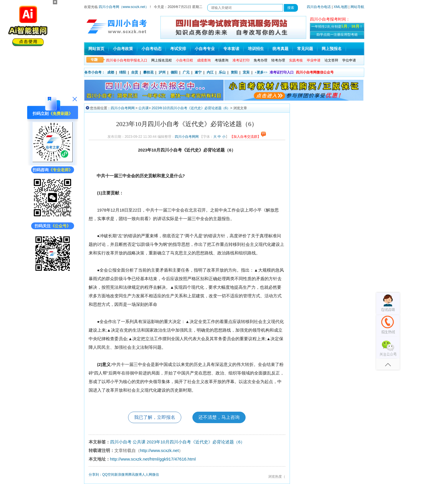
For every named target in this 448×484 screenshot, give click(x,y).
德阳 (174, 72)
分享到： (95, 475)
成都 (111, 72)
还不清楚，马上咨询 (219, 417)
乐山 (222, 72)
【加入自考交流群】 (248, 137)
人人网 (147, 475)
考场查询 (222, 60)
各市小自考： (95, 72)
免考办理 (260, 60)
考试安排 (178, 49)
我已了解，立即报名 (155, 417)
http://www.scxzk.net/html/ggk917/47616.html (153, 459)
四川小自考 (121, 442)
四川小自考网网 (123, 108)
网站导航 (357, 7)
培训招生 (256, 49)
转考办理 (278, 60)
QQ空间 (108, 475)
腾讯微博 (135, 475)
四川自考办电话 (319, 7)
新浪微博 (121, 475)
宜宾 (246, 72)
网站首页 (96, 49)
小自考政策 (123, 49)
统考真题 (280, 49)
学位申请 (349, 60)
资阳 (234, 72)
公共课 (144, 108)
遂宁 (198, 72)
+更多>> (261, 72)
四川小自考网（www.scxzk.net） (124, 7)
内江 (210, 72)
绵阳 (123, 72)
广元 (186, 72)
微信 (156, 475)
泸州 (162, 72)
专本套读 (231, 49)
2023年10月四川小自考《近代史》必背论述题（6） (191, 108)
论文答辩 (331, 60)
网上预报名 (332, 49)
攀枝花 (148, 72)
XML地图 (341, 7)
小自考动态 (152, 49)
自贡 (135, 72)
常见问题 (305, 49)
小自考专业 (205, 49)
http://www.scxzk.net (160, 450)
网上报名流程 (162, 60)
